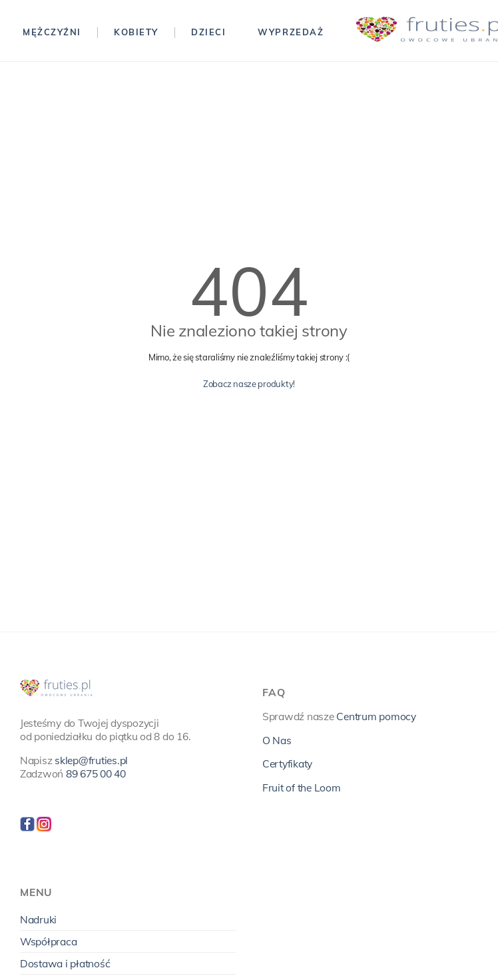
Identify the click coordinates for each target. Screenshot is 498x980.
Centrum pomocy (376, 716)
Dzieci (208, 32)
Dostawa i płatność (65, 963)
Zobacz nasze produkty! (249, 384)
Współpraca (48, 941)
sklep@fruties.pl (91, 760)
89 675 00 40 (96, 773)
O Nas (277, 740)
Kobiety (136, 32)
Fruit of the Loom (302, 787)
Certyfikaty (287, 763)
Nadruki (38, 919)
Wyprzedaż (291, 32)
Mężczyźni (52, 32)
